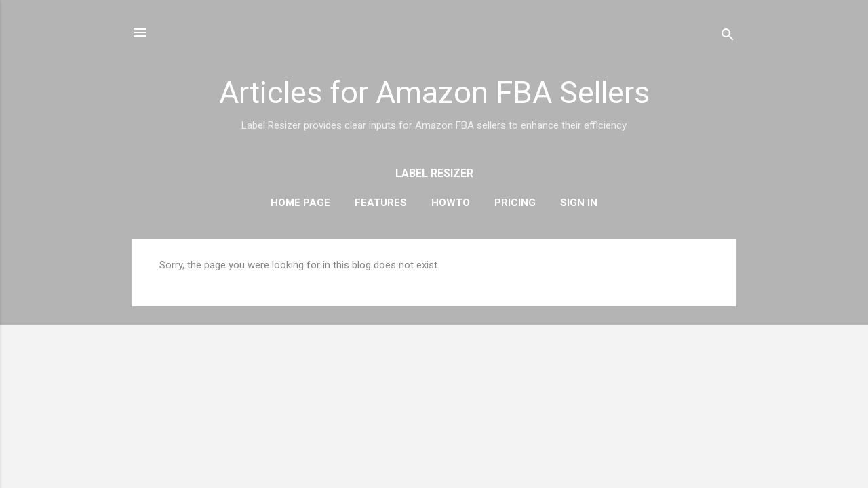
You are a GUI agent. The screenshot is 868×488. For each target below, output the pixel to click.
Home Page (300, 203)
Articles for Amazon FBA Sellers (434, 93)
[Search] (728, 37)
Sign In (579, 203)
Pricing (515, 203)
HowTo (451, 203)
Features (381, 203)
